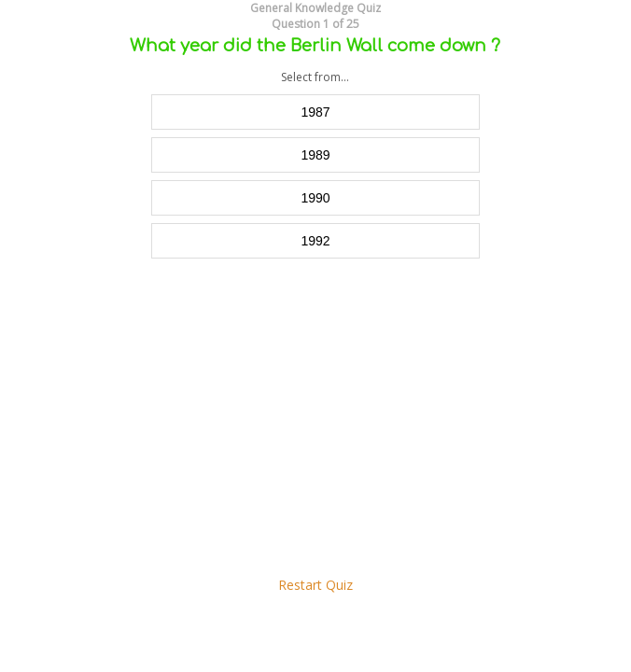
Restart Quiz (315, 585)
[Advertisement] (315, 417)
